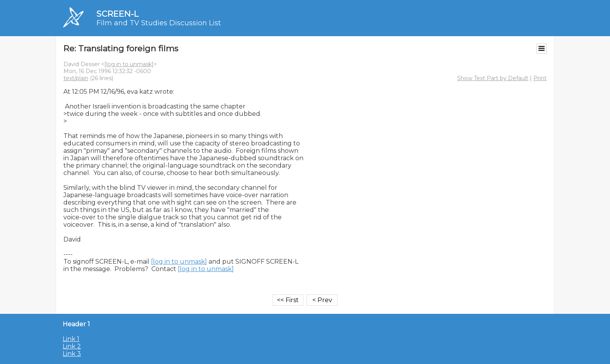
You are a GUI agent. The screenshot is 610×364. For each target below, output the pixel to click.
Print (540, 78)
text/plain (76, 78)
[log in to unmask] (129, 64)
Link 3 (72, 354)
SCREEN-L (117, 14)
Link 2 (72, 346)
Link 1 (71, 339)
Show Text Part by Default (493, 78)
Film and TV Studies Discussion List (159, 23)
